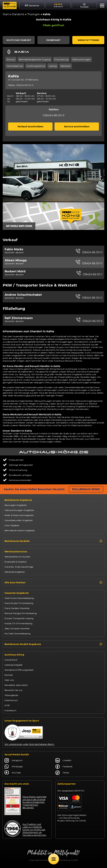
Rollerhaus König (86, 489)
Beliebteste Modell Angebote (53, 644)
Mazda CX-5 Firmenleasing (18, 623)
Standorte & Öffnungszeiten (19, 670)
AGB (7, 705)
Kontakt (9, 675)
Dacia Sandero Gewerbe (17, 608)
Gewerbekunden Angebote (19, 520)
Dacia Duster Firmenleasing (19, 603)
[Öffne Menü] (54, 859)
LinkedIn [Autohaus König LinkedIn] (63, 760)
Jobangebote (11, 695)
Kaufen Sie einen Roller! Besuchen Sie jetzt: (34, 489)
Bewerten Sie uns (13, 690)
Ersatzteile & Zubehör (16, 562)
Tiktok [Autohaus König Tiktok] (62, 773)
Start (6, 14)
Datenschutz (11, 700)
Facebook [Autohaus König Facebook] (64, 767)
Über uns (9, 680)
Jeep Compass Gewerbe (17, 628)
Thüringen (34, 14)
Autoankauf (11, 660)
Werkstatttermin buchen (17, 557)
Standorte (18, 14)
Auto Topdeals (12, 525)
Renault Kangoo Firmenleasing (21, 613)
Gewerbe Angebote (17, 593)
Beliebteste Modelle (53, 541)
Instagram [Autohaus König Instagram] (14, 760)
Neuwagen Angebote (16, 505)
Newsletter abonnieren (16, 685)
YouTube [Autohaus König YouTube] (13, 773)
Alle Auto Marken (53, 582)
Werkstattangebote (15, 572)
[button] (101, 6)
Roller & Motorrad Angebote (19, 515)
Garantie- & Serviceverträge (19, 567)
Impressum (10, 710)
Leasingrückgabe (13, 665)
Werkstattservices (16, 552)
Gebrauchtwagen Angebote (19, 510)
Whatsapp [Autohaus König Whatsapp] (14, 767)
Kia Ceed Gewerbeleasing (17, 634)
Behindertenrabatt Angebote (20, 530)
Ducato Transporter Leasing (19, 618)
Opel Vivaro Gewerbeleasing (19, 598)
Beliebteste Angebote (18, 500)
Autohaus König (14, 655)
